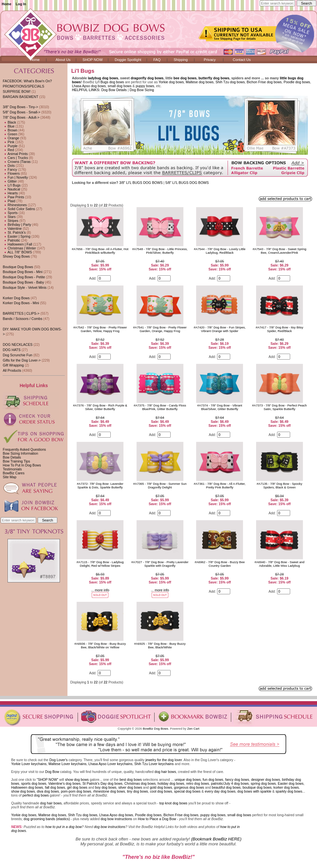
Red (8, 150)
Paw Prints (13, 197)
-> (21, 117)
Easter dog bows (291, 783)
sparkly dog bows (289, 791)
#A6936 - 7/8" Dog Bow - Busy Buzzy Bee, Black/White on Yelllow (100, 645)
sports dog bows (34, 783)
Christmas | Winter (19, 248)
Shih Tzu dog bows (230, 82)
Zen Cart (193, 729)
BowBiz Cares (13, 473)
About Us (63, 60)
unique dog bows (188, 779)
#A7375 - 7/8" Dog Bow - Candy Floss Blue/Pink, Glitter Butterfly (160, 407)
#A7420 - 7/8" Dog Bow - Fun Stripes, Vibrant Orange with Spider (220, 329)
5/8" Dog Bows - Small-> (21, 112)
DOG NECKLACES (18, 345)
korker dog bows (286, 787)
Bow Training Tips (16, 461)
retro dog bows (198, 783)
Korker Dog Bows (16, 298)
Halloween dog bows (27, 787)
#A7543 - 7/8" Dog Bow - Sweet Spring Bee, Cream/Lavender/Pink (279, 251)
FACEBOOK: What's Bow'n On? (27, 81)
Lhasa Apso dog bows (89, 86)
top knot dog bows (173, 803)
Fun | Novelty (15, 177)
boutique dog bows (257, 787)
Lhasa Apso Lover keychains (110, 764)
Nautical (11, 189)
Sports (10, 213)
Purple (10, 146)
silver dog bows (130, 787)
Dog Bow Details (114, 90)
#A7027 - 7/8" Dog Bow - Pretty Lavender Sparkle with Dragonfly (160, 564)
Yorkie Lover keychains (29, 764)
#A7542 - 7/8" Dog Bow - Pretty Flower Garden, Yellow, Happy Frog (100, 329)
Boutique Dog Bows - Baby (23, 282)
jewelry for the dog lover (164, 760)
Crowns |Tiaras (17, 162)
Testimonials (12, 469)
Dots (9, 166)
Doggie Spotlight (128, 60)
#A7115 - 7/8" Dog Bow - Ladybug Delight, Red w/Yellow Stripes (100, 564)
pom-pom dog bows (76, 791)
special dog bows (187, 791)
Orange (11, 138)
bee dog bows (185, 78)
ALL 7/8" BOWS (17, 252)
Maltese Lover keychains (67, 764)
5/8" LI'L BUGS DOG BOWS (187, 183)
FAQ (157, 60)
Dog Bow (52, 772)
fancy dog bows (237, 779)
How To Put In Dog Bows (22, 465)
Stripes (10, 221)
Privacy (210, 60)
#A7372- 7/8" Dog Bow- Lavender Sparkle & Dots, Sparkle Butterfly (100, 485)
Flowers (11, 173)
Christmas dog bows (140, 783)
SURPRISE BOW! (17, 91)
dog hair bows (165, 772)
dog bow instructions (116, 819)
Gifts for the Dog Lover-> (22, 360)
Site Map (9, 477)
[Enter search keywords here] (277, 3)
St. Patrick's (14, 232)
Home (6, 4)
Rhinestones (15, 205)
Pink (8, 142)
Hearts (10, 193)
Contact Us (242, 60)
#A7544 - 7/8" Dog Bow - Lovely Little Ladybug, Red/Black (220, 251)
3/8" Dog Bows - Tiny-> (20, 107)
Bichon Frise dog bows (264, 82)
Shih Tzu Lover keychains (154, 764)
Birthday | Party (17, 225)
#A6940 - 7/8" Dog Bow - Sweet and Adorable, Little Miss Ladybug (279, 564)
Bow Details (12, 457)
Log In (21, 4)
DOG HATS (11, 350)
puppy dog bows (213, 815)
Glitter (10, 181)
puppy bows (145, 86)
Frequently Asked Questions (24, 449)
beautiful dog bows (226, 787)
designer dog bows (266, 779)
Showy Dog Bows (16, 256)
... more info (100, 590)
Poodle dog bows (297, 82)
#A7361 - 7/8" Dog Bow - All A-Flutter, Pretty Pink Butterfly (220, 485)
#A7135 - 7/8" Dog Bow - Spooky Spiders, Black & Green (280, 485)
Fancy (10, 169)
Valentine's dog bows (64, 783)
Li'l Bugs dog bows (110, 82)
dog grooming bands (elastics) (47, 819)
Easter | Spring (16, 236)
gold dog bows (161, 787)
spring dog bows (263, 783)
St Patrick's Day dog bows (103, 783)
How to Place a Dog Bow (157, 819)
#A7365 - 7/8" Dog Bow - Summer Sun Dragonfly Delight (160, 485)
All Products (12, 370)
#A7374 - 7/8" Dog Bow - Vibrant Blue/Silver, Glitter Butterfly (220, 407)
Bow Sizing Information (20, 453)
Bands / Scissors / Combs (22, 319)
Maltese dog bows (200, 82)
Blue (9, 126)
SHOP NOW (93, 60)
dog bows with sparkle (254, 791)
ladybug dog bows (103, 78)
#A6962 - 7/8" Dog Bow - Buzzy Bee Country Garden (220, 564)
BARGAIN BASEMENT (20, 97)
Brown (10, 130)
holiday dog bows (171, 783)
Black (9, 122)
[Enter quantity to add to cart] (104, 278)
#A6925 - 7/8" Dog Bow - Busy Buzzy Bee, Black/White (160, 645)
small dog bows (120, 86)
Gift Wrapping (13, 365)
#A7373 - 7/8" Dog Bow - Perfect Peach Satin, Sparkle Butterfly (280, 407)
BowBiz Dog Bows (156, 729)
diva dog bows (48, 791)
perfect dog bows (36, 795)
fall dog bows (55, 787)
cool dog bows (161, 791)
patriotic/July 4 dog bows (230, 783)
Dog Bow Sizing (142, 90)
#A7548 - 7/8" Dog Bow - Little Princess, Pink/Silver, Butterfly (160, 251)
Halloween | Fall (17, 244)
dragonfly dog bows (147, 78)
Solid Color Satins (19, 209)
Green (10, 134)
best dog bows (131, 779)
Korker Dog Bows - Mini (21, 303)
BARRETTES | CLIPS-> (21, 313)
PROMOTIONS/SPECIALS (23, 86)
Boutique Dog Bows (18, 267)
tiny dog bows (138, 791)
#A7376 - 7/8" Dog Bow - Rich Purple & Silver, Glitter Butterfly (100, 407)
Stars (9, 217)
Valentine (12, 228)
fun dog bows (213, 779)
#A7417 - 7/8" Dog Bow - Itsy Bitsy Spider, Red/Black (280, 329)
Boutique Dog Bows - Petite (24, 277)
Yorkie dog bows (171, 82)
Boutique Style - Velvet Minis (25, 287)
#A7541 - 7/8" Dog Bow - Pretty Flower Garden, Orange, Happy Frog (160, 329)
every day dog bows (220, 791)
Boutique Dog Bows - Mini (22, 272)
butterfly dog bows (214, 78)
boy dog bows (106, 787)
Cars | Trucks (15, 158)
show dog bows (77, 779)
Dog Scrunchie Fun (17, 355)
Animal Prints (15, 154)
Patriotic (11, 240)
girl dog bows (77, 787)
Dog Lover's (59, 760)
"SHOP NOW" (47, 779)
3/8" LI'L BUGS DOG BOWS (141, 183)
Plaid (9, 201)
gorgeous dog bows (189, 787)
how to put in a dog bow (63, 827)
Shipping (181, 60)
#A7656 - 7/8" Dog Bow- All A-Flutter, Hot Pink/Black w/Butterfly (100, 251)
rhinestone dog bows (109, 791)
